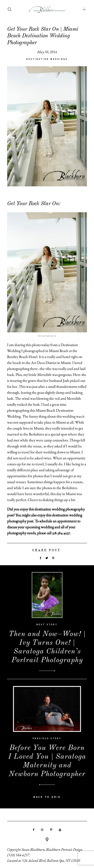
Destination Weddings (47, 59)
